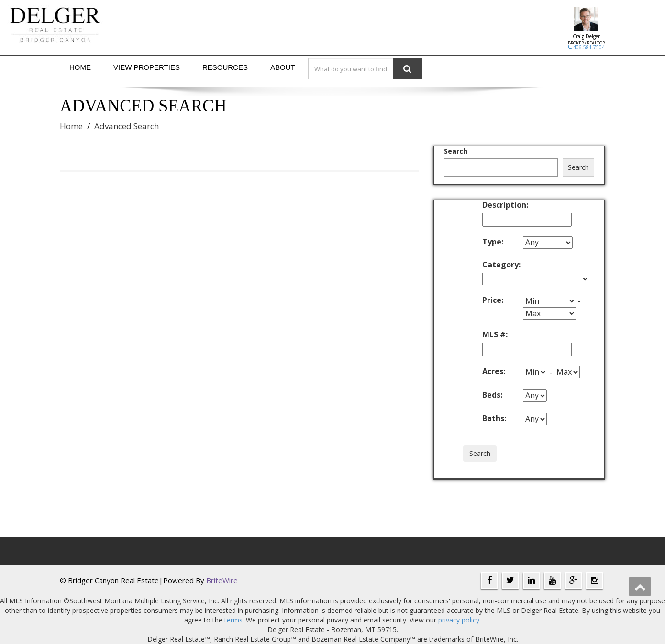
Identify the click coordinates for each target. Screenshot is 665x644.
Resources (225, 67)
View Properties (147, 67)
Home (80, 67)
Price (493, 300)
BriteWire (222, 580)
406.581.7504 (586, 47)
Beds (492, 395)
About (283, 67)
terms (233, 620)
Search (456, 151)
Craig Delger (586, 36)
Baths (494, 418)
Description (503, 205)
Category (501, 265)
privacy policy (459, 620)
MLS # (495, 334)
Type (493, 242)
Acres (494, 371)
